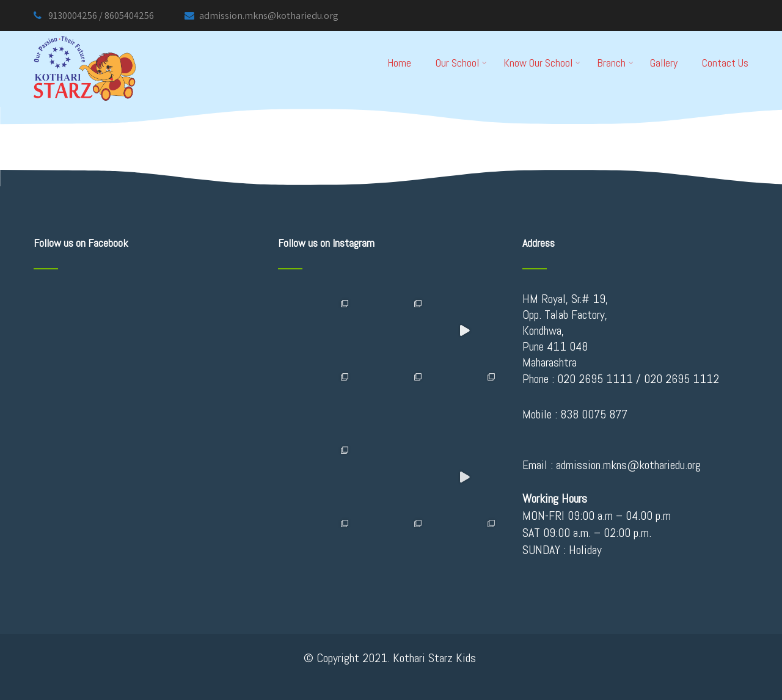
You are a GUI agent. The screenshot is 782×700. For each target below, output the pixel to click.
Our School (461, 63)
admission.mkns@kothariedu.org (261, 16)
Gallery (664, 63)
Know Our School (542, 63)
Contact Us (725, 63)
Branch (615, 63)
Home (399, 63)
